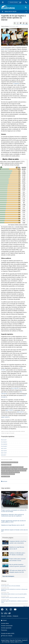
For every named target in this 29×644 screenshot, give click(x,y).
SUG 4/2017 (20, 412)
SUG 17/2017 (9, 410)
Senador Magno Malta (6, 465)
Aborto (3, 471)
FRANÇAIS (16, 616)
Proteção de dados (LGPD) (8, 634)
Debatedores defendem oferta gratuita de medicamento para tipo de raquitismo (12, 515)
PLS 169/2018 (4, 444)
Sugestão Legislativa (6, 469)
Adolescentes (5, 472)
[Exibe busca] (26, 7)
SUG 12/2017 (5, 417)
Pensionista (4, 630)
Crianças (17, 471)
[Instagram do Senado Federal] (11, 610)
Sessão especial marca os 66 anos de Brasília (11, 586)
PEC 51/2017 (4, 440)
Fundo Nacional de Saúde (14, 472)
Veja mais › (26, 606)
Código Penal (14, 469)
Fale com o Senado (7, 636)
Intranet (4, 620)
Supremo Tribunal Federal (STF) (16, 467)
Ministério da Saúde (23, 469)
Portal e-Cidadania (5, 476)
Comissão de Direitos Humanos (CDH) (10, 462)
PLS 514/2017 (4, 446)
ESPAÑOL (9, 616)
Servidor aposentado (6, 628)
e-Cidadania (16, 84)
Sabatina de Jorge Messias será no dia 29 (13, 525)
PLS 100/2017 (15, 388)
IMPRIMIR (4, 481)
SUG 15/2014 (5, 49)
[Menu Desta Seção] (14, 12)
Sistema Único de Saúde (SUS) (8, 474)
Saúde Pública (23, 471)
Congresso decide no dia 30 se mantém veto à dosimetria (13, 597)
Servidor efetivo (5, 623)
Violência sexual (5, 467)
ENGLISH (3, 616)
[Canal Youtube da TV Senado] (15, 610)
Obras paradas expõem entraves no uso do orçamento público (14, 594)
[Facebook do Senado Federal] (3, 610)
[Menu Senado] (3, 2)
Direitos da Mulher (10, 471)
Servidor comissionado (7, 626)
